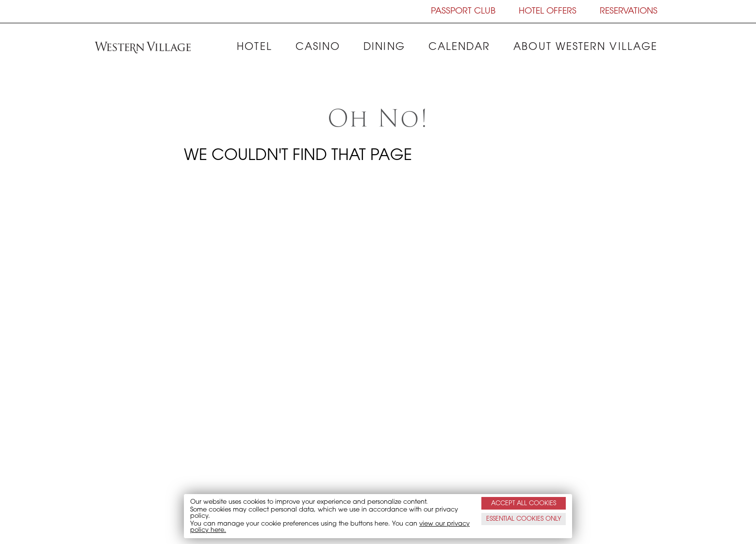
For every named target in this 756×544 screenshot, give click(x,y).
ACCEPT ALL (524, 503)
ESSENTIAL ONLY (524, 519)
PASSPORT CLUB (463, 11)
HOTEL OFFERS (548, 11)
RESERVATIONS (629, 11)
